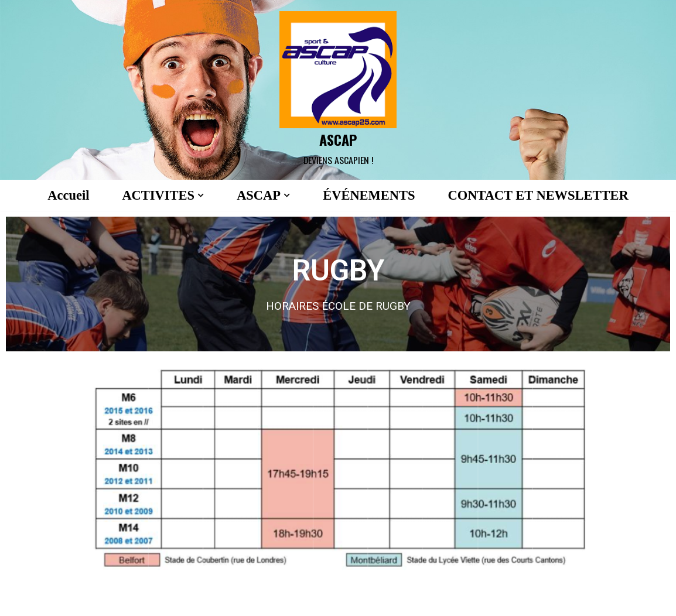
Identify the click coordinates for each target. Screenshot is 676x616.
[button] (199, 195)
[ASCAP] (338, 90)
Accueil (66, 195)
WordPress (129, 600)
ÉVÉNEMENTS (369, 195)
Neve (19, 600)
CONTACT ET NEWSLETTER (540, 195)
